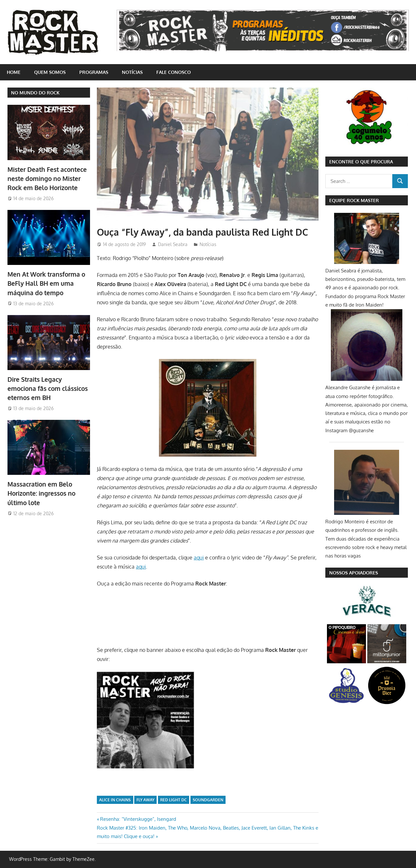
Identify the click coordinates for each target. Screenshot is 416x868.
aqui (199, 558)
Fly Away (145, 800)
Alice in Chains (115, 800)
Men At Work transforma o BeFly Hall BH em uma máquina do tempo (45, 282)
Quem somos (50, 72)
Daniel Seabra (173, 244)
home (14, 72)
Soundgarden (208, 800)
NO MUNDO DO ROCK (35, 93)
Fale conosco (174, 72)
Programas (94, 72)
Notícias (132, 72)
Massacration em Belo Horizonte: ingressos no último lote (40, 490)
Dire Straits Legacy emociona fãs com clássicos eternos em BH (48, 386)
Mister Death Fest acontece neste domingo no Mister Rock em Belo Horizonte (45, 178)
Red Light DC (174, 800)
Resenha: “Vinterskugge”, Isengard (138, 819)
